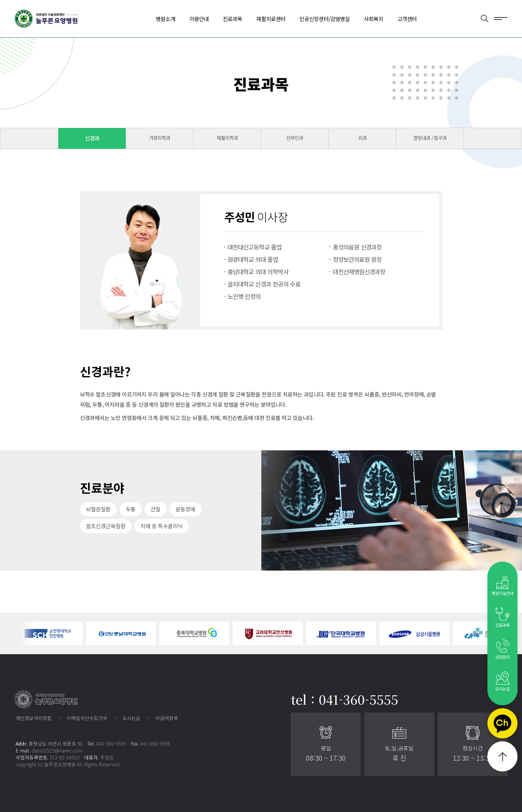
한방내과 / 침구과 (430, 138)
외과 (362, 138)
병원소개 (165, 19)
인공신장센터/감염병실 (325, 19)
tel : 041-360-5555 (344, 699)
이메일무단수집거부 (87, 718)
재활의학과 (227, 138)
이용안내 (199, 19)
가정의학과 (160, 138)
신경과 (92, 138)
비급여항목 (167, 718)
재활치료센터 (271, 19)
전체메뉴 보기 (501, 18)
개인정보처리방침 (34, 718)
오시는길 (131, 718)
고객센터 (407, 19)
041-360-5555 (111, 743)
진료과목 (232, 19)
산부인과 (295, 138)
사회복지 (373, 19)
